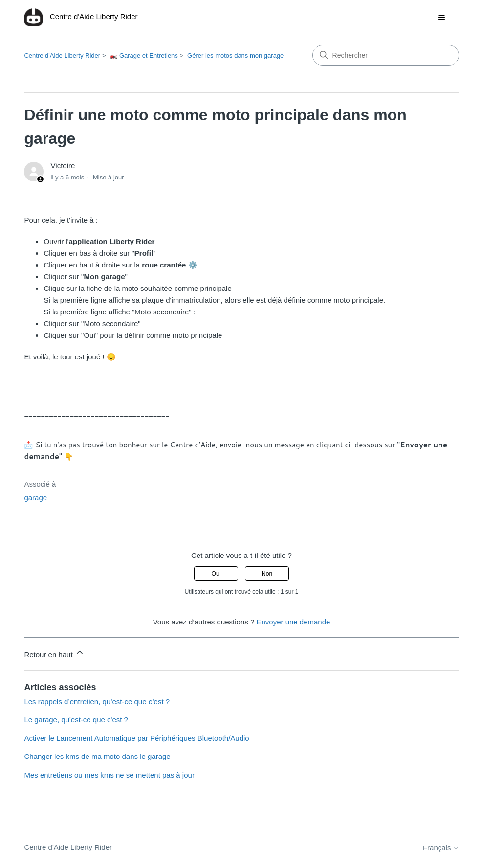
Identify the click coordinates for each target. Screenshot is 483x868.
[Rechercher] (386, 55)
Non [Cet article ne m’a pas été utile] (267, 574)
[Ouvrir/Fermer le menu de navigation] (442, 18)
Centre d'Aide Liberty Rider (62, 56)
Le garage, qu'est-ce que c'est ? (76, 720)
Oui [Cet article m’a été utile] (216, 574)
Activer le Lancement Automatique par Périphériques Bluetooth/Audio (136, 738)
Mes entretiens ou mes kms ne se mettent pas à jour (109, 775)
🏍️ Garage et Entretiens (144, 56)
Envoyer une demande (293, 622)
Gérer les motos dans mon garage (235, 56)
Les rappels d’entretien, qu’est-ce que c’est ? (97, 701)
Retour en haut (54, 653)
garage (35, 498)
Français (441, 848)
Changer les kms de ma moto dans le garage (97, 756)
